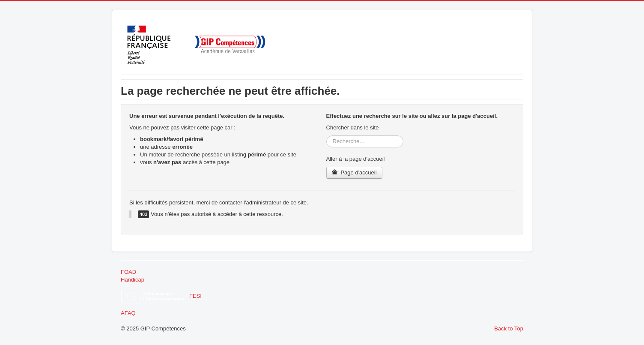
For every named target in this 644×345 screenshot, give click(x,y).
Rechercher (326, 136)
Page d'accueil (354, 172)
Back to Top (509, 328)
